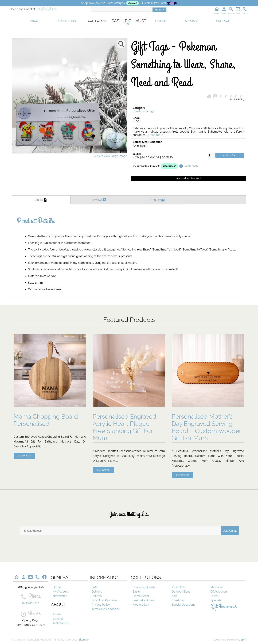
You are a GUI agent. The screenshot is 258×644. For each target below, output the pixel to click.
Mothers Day (141, 605)
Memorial (217, 587)
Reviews (100, 200)
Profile (57, 614)
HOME (217, 13)
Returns (97, 596)
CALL (245, 13)
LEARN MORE (188, 166)
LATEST (160, 21)
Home (57, 587)
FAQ (94, 587)
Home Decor (141, 596)
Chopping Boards (144, 587)
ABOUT (35, 21)
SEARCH (231, 13)
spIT (243, 640)
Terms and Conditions (106, 609)
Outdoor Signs (181, 592)
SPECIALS (192, 21)
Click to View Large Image (110, 156)
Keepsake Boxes (143, 600)
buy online (24, 456)
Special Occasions (183, 605)
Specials (216, 600)
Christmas (139, 111)
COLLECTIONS (98, 21)
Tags (151, 111)
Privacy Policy (101, 605)
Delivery (97, 592)
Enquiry (158, 200)
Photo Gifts (179, 587)
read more (156, 135)
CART (238, 13)
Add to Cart (230, 155)
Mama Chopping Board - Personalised (48, 420)
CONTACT (223, 21)
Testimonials (61, 623)
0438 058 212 (47, 9)
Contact (58, 619)
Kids (174, 596)
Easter (137, 592)
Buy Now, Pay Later (104, 600)
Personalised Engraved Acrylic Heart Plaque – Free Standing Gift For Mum (124, 427)
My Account (61, 592)
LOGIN (224, 13)
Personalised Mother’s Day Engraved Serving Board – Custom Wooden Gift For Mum (207, 427)
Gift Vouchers (219, 592)
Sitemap (84, 640)
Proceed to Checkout (188, 178)
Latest (214, 596)
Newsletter (60, 596)
